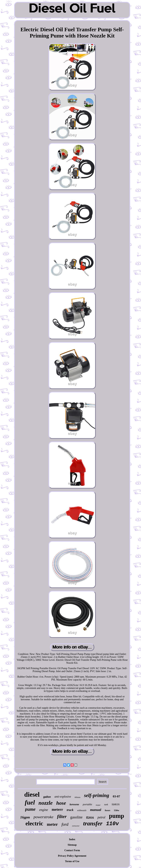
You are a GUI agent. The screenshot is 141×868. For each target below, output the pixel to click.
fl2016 (90, 818)
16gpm (25, 817)
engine (44, 810)
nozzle (46, 803)
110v (113, 824)
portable (87, 804)
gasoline (76, 817)
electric (34, 823)
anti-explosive (63, 797)
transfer (93, 823)
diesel (32, 795)
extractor (76, 826)
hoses (108, 810)
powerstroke (44, 817)
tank (106, 805)
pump (116, 816)
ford (65, 824)
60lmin (78, 797)
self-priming (97, 795)
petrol (101, 817)
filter (62, 817)
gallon (47, 797)
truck (70, 810)
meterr (57, 809)
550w (117, 810)
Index (72, 839)
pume (30, 809)
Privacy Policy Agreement (72, 856)
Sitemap (72, 845)
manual (96, 810)
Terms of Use (72, 861)
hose (61, 803)
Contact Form (72, 850)
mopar (98, 805)
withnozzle (82, 810)
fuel (30, 802)
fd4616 (116, 804)
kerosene (74, 804)
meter (52, 824)
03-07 (116, 796)
